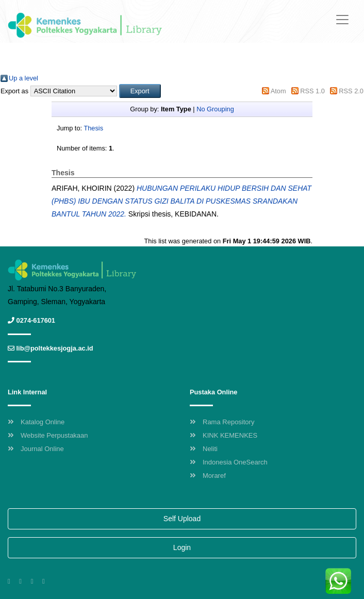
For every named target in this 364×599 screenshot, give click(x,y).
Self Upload (182, 519)
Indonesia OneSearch (229, 462)
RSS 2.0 (351, 91)
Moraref (208, 476)
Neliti (204, 449)
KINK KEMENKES (224, 435)
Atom (278, 91)
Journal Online (36, 449)
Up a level (23, 78)
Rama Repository (222, 422)
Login (182, 547)
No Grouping (215, 109)
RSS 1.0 (312, 91)
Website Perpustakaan (48, 435)
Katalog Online (36, 422)
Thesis (93, 128)
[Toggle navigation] (342, 20)
